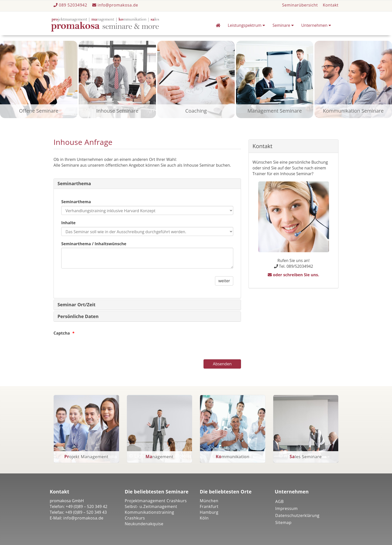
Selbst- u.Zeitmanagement (151, 506)
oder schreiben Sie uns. (293, 275)
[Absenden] (222, 364)
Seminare (283, 25)
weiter (224, 281)
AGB (279, 501)
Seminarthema (74, 183)
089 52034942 (71, 5)
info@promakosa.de (115, 5)
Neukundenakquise (144, 524)
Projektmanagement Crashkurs (156, 501)
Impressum (286, 508)
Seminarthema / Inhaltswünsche (94, 244)
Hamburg (209, 512)
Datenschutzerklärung (297, 515)
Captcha (62, 333)
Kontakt (331, 5)
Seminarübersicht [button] (300, 5)
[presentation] (91, 347)
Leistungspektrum (246, 25)
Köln (204, 518)
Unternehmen (316, 25)
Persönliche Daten (78, 316)
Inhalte (68, 223)
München (209, 501)
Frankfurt (209, 506)
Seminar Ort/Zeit (76, 305)
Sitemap (283, 522)
